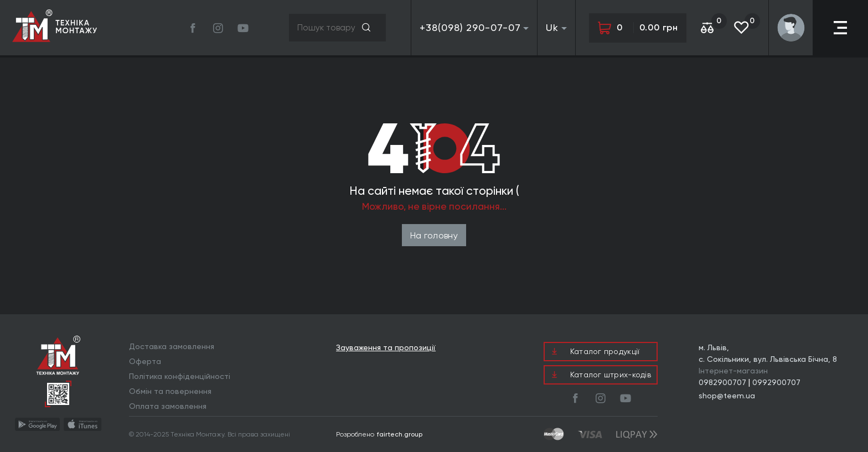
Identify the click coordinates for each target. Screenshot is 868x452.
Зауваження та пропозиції (386, 348)
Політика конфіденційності (180, 376)
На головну (434, 235)
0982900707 (722, 382)
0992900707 (776, 382)
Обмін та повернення (170, 391)
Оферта (145, 361)
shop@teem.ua (727, 396)
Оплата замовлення (168, 406)
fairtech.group (400, 434)
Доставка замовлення (172, 346)
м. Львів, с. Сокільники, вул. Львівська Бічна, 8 (768, 353)
